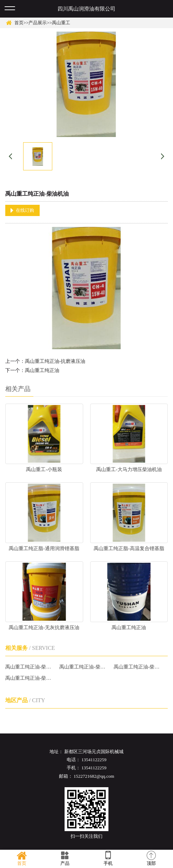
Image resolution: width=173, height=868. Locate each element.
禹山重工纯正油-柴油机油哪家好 (138, 667)
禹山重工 (61, 23)
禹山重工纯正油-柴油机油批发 (29, 678)
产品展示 (38, 23)
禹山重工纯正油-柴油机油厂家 (29, 667)
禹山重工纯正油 (42, 370)
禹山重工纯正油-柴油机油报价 (83, 667)
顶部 (151, 859)
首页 (19, 23)
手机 (108, 859)
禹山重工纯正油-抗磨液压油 (55, 361)
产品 (65, 859)
